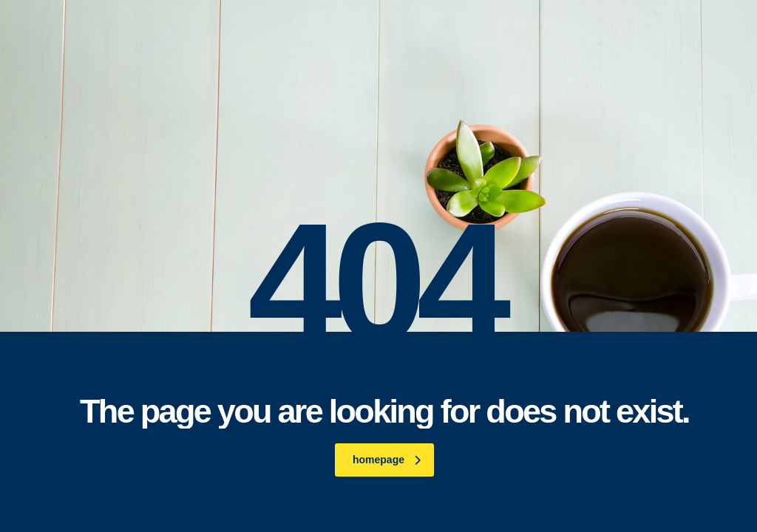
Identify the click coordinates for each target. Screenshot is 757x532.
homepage (387, 460)
